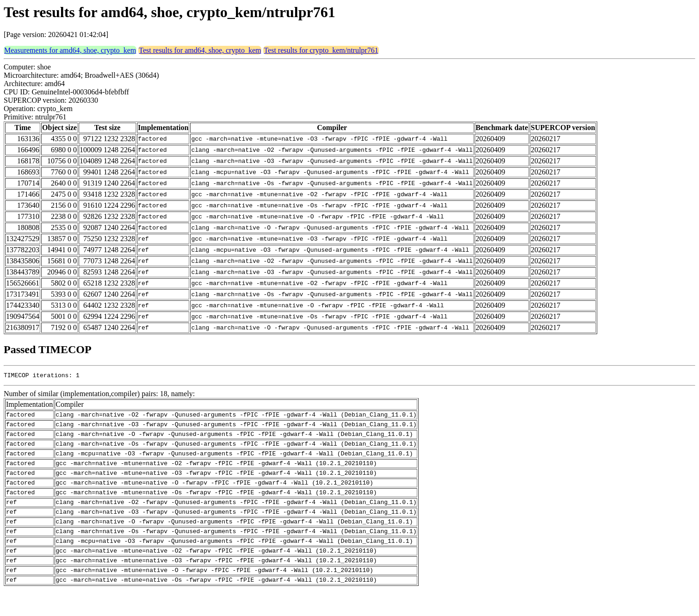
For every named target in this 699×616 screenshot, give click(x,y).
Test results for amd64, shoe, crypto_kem (200, 50)
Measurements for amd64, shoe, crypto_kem (70, 50)
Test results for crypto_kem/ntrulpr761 (321, 50)
